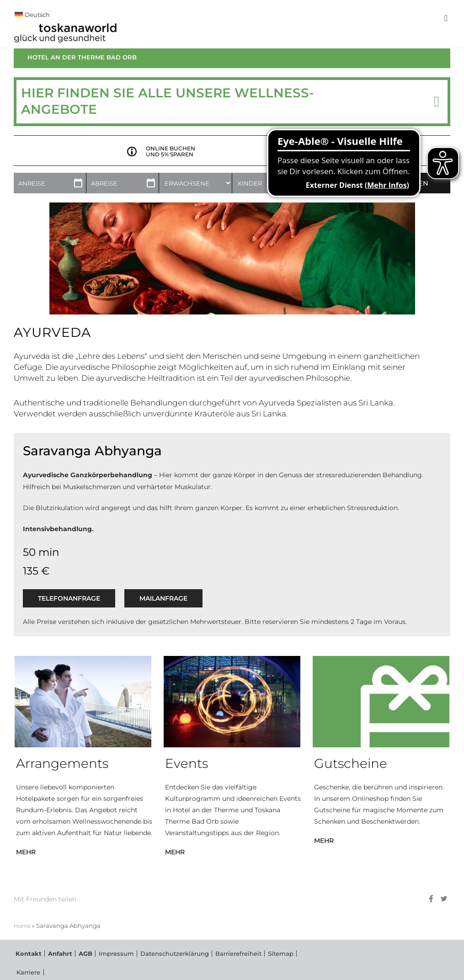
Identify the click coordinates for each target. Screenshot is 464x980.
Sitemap (247, 965)
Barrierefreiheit (210, 965)
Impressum (101, 965)
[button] (437, 112)
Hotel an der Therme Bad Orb (82, 67)
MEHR (26, 862)
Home (23, 936)
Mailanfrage (163, 608)
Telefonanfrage (69, 608)
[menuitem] (210, 15)
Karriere (274, 965)
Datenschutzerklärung (153, 965)
